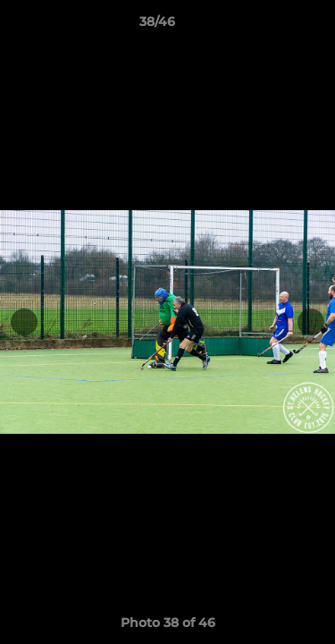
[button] (271, 26)
